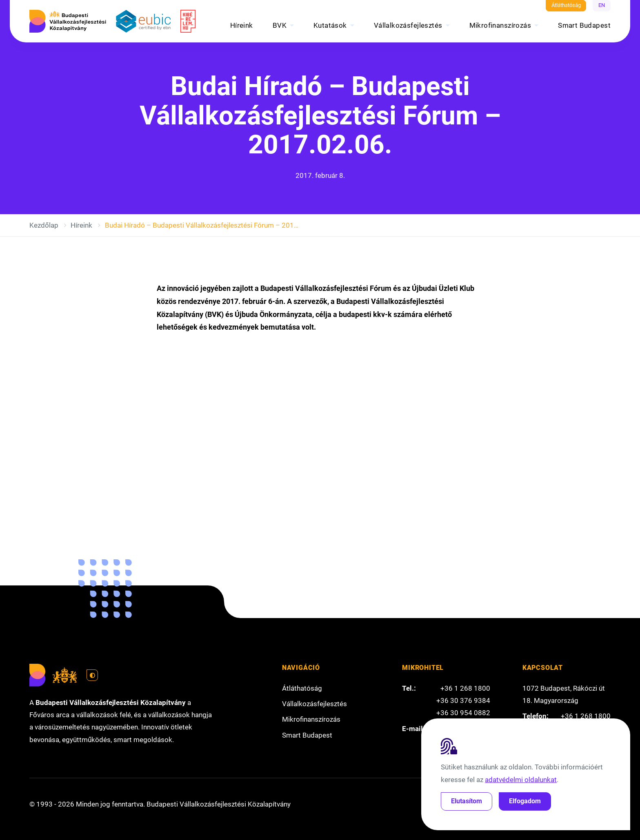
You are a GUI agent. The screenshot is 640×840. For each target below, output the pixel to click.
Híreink (242, 25)
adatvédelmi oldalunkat (521, 780)
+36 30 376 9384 (463, 700)
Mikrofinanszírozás (500, 25)
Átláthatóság (566, 5)
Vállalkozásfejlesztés (408, 25)
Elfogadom (525, 801)
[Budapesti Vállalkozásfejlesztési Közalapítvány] (68, 21)
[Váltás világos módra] (92, 675)
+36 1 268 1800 (465, 688)
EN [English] (602, 5)
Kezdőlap (44, 225)
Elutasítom (467, 801)
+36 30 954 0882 (463, 713)
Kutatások (330, 25)
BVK (280, 25)
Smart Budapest (584, 25)
